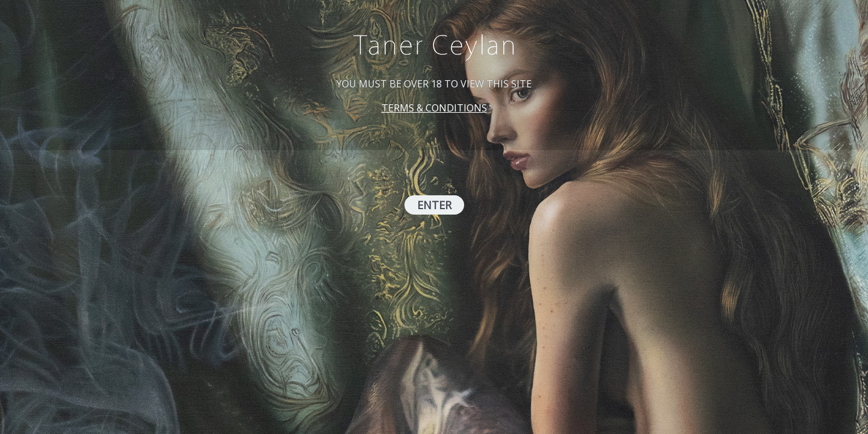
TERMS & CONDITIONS (434, 108)
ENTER (434, 205)
